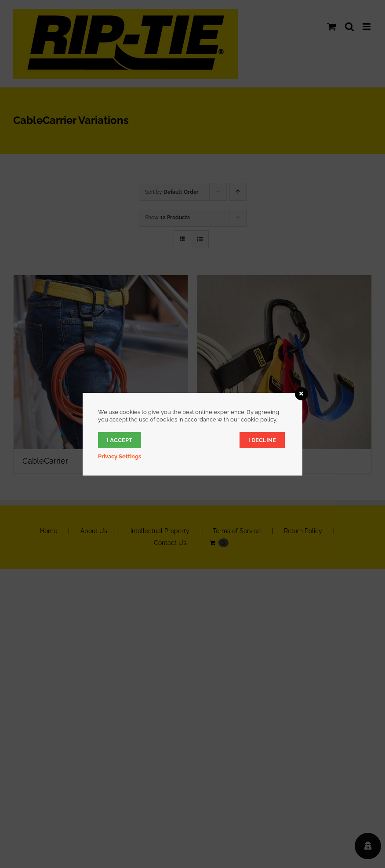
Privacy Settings (120, 456)
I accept (120, 440)
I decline (262, 440)
